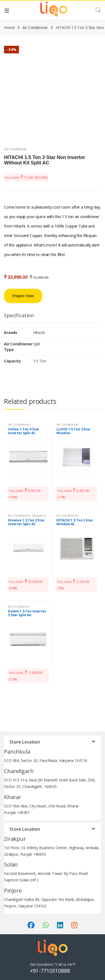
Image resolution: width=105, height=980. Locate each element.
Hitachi (39, 332)
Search (98, 10)
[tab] (19, 318)
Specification (19, 316)
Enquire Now (23, 296)
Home (9, 27)
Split (37, 344)
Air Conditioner (35, 27)
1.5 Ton (40, 361)
